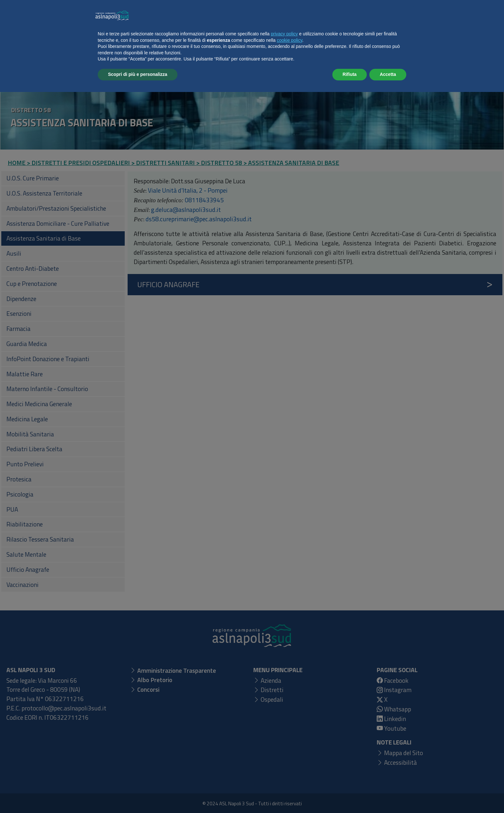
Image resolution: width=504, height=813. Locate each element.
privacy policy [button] (284, 755)
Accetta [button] (388, 795)
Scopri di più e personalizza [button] (138, 795)
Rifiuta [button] (350, 795)
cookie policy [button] (289, 761)
